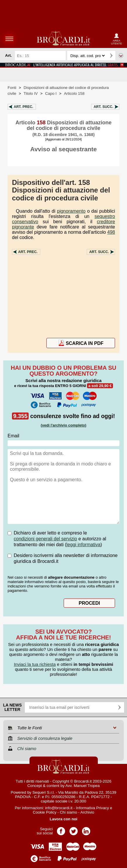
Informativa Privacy (92, 808)
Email (13, 436)
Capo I (51, 93)
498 (111, 232)
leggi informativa (84, 545)
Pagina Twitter (74, 829)
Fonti (12, 88)
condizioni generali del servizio (45, 539)
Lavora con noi (63, 819)
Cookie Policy (45, 812)
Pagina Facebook (61, 829)
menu (9, 39)
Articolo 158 (74, 93)
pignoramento (71, 211)
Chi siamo (68, 812)
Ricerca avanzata (121, 56)
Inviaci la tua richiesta (35, 664)
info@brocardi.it (59, 808)
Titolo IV (31, 93)
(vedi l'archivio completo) (63, 425)
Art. (24, 107)
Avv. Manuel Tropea (82, 786)
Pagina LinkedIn (86, 829)
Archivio (87, 812)
